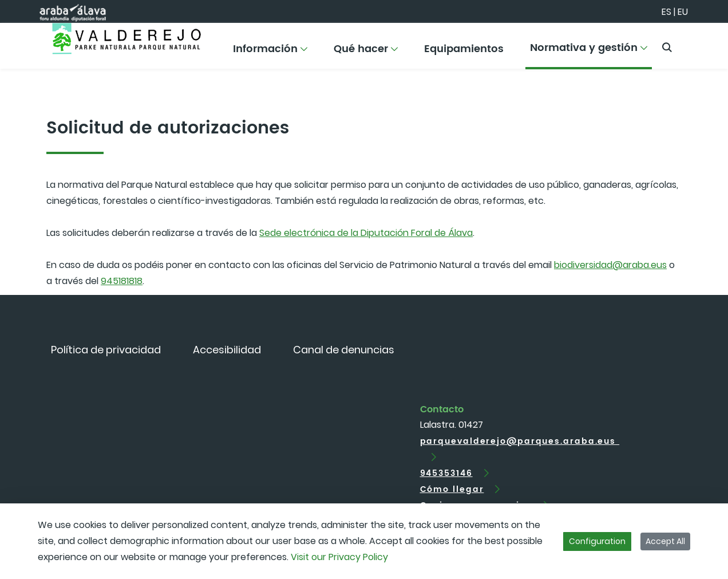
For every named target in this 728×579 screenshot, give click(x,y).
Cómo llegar (452, 489)
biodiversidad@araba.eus (610, 265)
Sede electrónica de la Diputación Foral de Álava (366, 233)
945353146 (446, 473)
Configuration (597, 541)
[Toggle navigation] (699, 43)
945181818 (122, 281)
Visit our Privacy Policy (339, 557)
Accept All (665, 541)
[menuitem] (270, 53)
